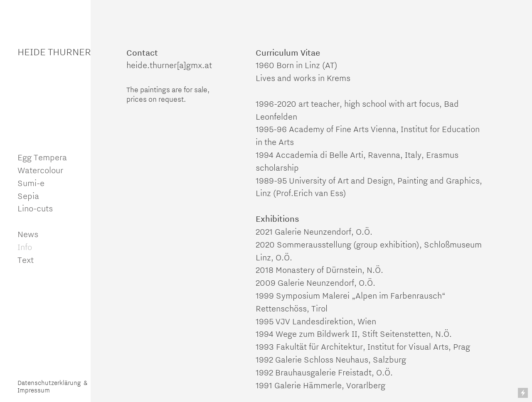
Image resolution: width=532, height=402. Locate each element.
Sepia (28, 196)
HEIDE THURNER (54, 52)
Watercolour (40, 170)
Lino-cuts (35, 208)
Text (26, 260)
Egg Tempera (42, 157)
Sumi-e (31, 183)
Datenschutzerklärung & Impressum (52, 386)
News (28, 234)
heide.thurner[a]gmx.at (169, 65)
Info (26, 247)
